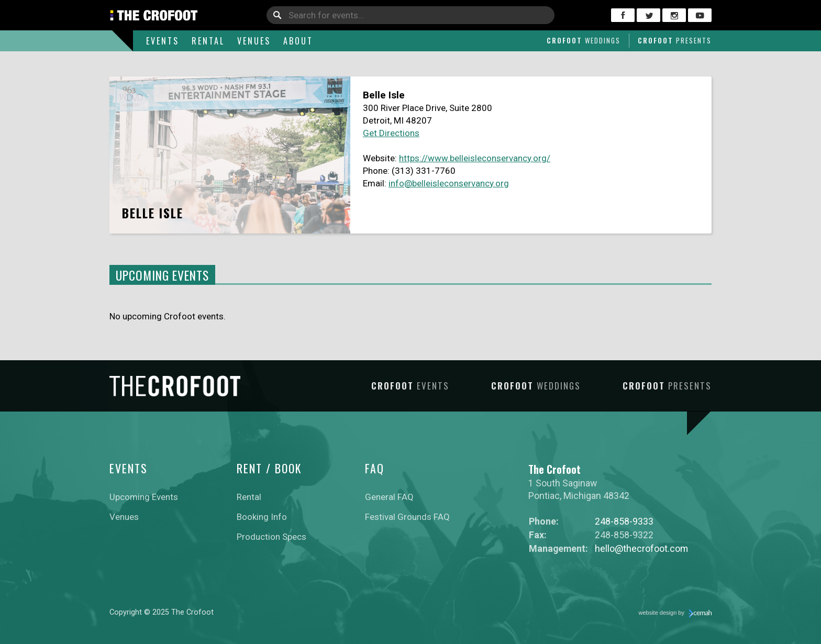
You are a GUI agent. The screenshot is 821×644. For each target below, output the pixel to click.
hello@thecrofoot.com (641, 548)
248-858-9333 (624, 521)
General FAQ (389, 497)
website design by (675, 614)
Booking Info (262, 517)
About (298, 41)
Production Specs (271, 537)
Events (163, 41)
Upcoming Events (144, 497)
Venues (254, 41)
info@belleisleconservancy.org (449, 183)
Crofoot (584, 40)
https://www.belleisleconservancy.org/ (475, 158)
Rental (208, 41)
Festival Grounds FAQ (407, 517)
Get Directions (391, 133)
